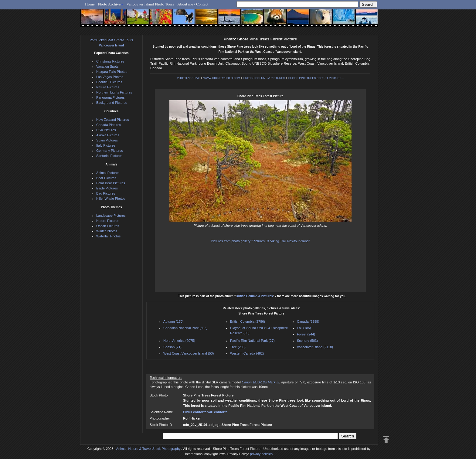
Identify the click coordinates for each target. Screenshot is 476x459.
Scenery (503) (307, 341)
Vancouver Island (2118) (315, 347)
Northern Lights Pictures (114, 92)
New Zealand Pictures (113, 120)
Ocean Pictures (108, 226)
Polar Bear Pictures (111, 183)
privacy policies (261, 454)
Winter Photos (107, 231)
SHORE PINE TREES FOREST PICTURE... (316, 78)
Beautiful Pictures (109, 82)
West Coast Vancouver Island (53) (189, 353)
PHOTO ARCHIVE (189, 78)
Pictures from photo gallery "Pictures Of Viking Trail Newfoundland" (260, 241)
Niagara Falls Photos (112, 72)
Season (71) (172, 347)
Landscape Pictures (111, 216)
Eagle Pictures (107, 188)
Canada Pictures (109, 125)
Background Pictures (112, 103)
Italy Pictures (106, 145)
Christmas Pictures (110, 61)
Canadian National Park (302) (185, 328)
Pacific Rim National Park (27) (252, 341)
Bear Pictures (106, 178)
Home (90, 4)
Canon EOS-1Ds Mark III (260, 382)
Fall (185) (304, 328)
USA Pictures (106, 130)
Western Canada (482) (247, 353)
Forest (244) (306, 334)
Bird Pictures (106, 193)
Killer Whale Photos (111, 199)
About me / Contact (193, 4)
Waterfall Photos (108, 236)
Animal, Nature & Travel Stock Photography (148, 449)
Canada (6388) (308, 321)
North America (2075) (179, 341)
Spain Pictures (107, 140)
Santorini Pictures (109, 156)
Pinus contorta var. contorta (205, 412)
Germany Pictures (110, 151)
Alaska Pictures (108, 135)
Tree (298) (238, 347)
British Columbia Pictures (254, 296)
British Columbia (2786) (248, 321)
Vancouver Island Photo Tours (150, 4)
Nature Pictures (108, 87)
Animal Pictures (108, 173)
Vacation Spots (107, 66)
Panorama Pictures (110, 97)
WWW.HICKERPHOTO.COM (222, 78)
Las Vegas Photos (110, 77)
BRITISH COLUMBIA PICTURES (264, 78)
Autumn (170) (173, 321)
